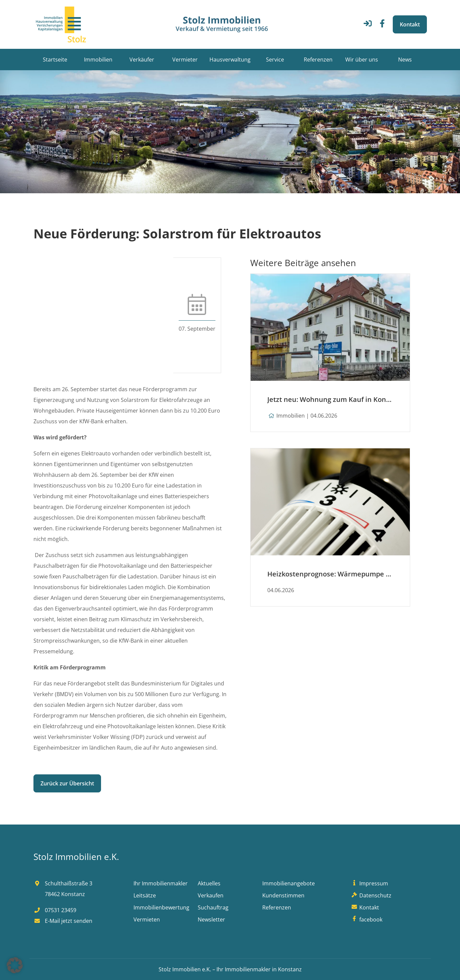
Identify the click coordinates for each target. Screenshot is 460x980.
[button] (15, 965)
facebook (366, 919)
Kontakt (410, 24)
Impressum (369, 883)
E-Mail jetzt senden (63, 921)
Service (275, 60)
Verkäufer (142, 60)
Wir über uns (362, 60)
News (405, 60)
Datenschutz (371, 895)
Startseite (55, 60)
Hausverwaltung (230, 60)
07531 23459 (55, 910)
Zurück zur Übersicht (67, 783)
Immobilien (98, 60)
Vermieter (185, 60)
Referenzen (318, 60)
